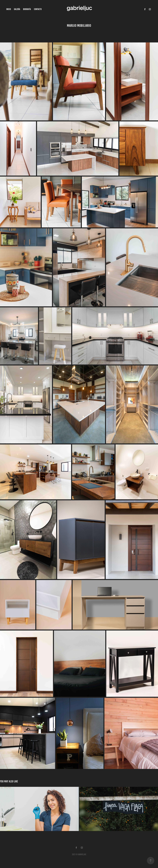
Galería (17, 9)
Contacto (38, 9)
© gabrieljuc (81, 854)
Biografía (27, 9)
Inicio (9, 9)
